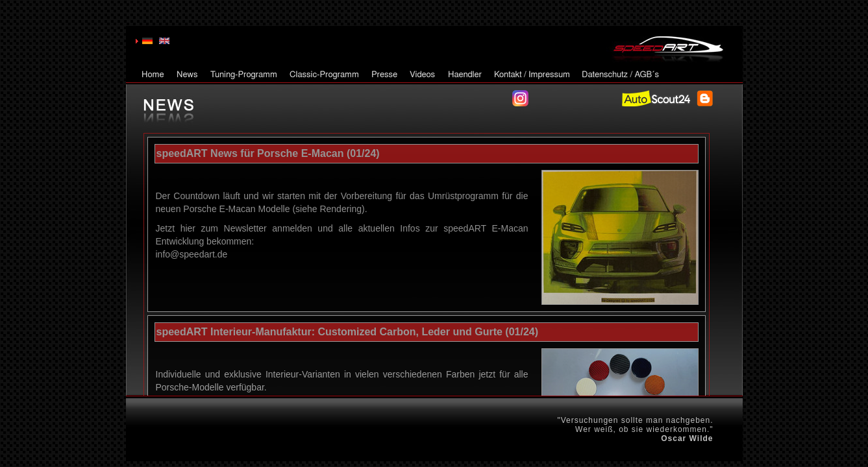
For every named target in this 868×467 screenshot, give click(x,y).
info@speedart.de (192, 254)
